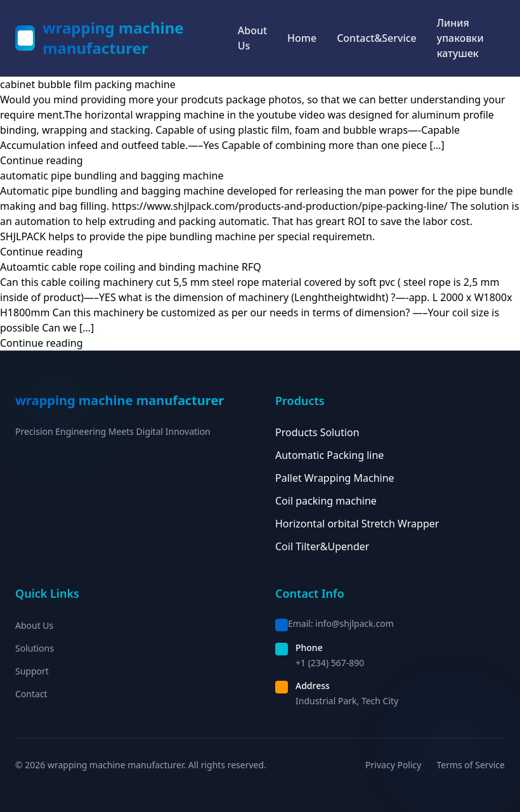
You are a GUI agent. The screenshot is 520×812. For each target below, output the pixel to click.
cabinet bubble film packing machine (88, 84)
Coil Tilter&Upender (322, 546)
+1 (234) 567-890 (330, 663)
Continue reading (42, 160)
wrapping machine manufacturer (113, 38)
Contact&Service (377, 38)
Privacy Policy (393, 765)
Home (302, 38)
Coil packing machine (326, 501)
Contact (31, 694)
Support (32, 671)
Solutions (35, 648)
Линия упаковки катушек (460, 38)
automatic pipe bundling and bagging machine (112, 176)
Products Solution (317, 432)
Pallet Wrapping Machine (335, 478)
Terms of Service (471, 765)
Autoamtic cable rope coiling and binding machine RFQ (131, 267)
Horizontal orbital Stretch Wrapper (357, 524)
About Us (252, 38)
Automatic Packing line (329, 455)
